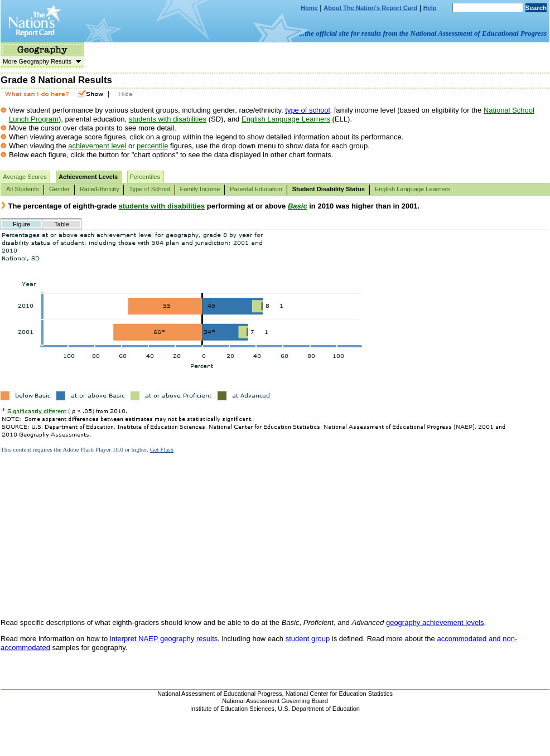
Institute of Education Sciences (232, 709)
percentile (152, 146)
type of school (307, 110)
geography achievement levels (435, 622)
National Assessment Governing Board (275, 701)
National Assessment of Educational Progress (220, 694)
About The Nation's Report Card (370, 8)
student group (308, 639)
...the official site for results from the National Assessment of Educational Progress (423, 33)
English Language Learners (286, 119)
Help (430, 8)
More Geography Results (41, 61)
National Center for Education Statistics (339, 694)
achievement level (97, 146)
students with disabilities (168, 119)
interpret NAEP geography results (164, 639)
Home (309, 8)
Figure (21, 224)
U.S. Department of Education (319, 709)
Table (61, 224)
